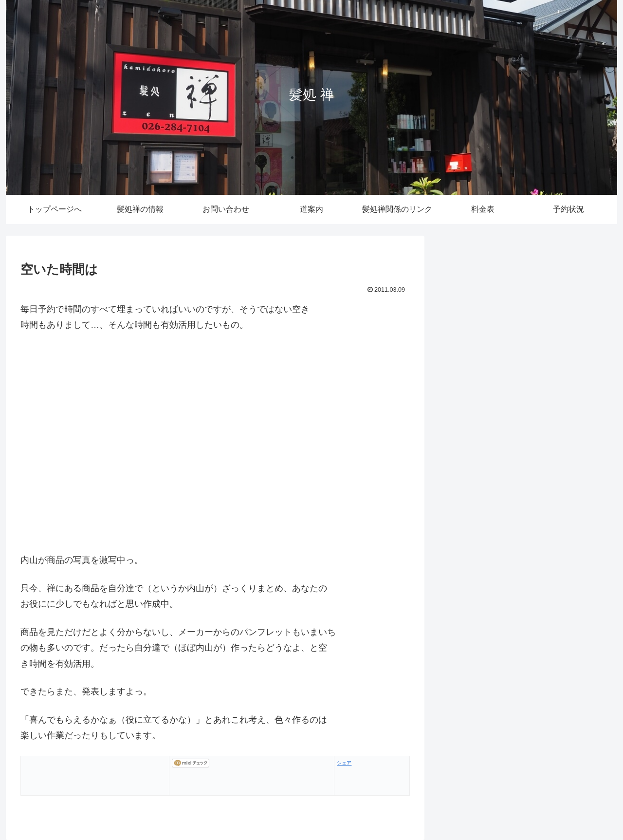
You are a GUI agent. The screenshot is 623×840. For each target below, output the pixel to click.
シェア (344, 763)
